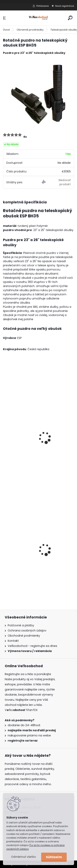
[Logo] (39, 18)
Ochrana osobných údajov (27, 630)
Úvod (6, 30)
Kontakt (13, 641)
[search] (70, 18)
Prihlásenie (43, 6)
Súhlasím (54, 857)
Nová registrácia (65, 6)
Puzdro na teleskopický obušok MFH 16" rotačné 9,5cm (35, 453)
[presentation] (5, 432)
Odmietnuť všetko (23, 857)
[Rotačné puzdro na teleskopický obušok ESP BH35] (38, 93)
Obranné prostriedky (30, 30)
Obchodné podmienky (24, 636)
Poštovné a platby (21, 625)
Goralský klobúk (18, 564)
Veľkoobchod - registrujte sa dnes (32, 646)
